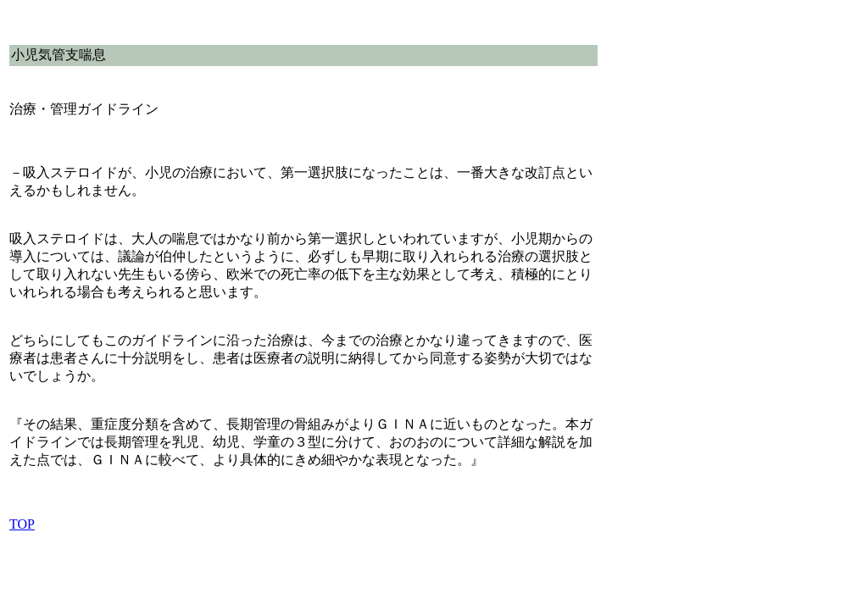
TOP (22, 524)
